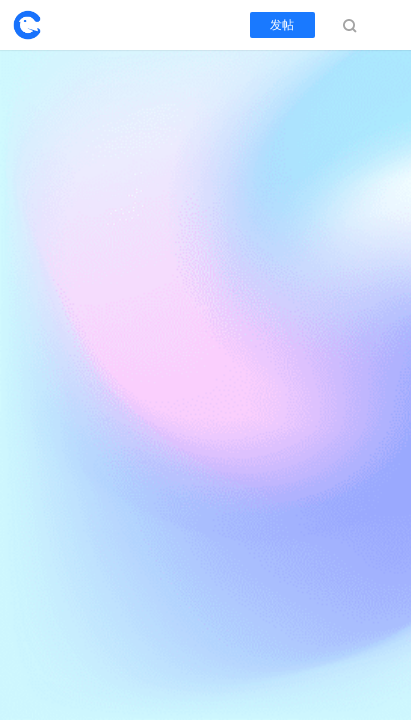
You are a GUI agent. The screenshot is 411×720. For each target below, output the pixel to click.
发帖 (282, 25)
